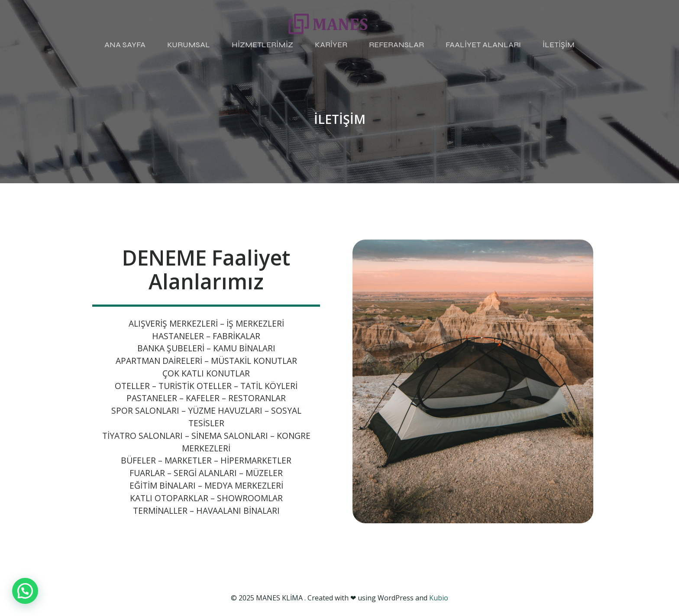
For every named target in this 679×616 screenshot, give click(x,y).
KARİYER (331, 45)
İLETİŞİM (559, 45)
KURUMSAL (189, 45)
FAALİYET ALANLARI (483, 45)
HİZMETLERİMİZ (262, 45)
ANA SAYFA (125, 45)
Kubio (439, 598)
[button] (25, 591)
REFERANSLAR (396, 45)
